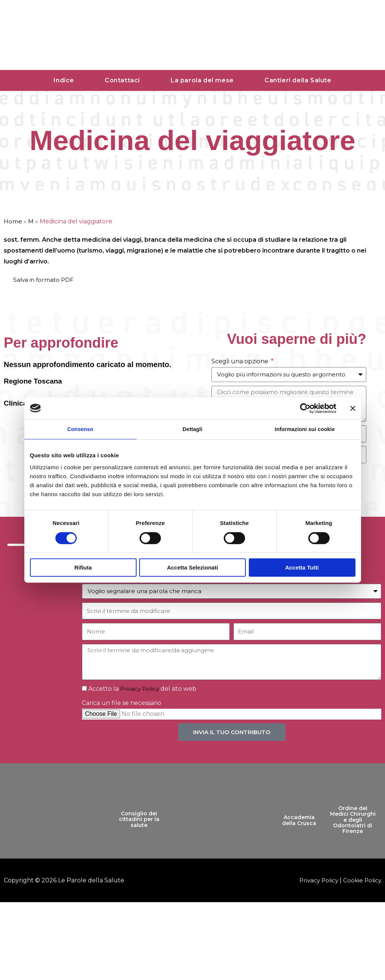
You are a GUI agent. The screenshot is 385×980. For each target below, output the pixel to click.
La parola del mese (202, 80)
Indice (64, 80)
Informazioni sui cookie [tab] (305, 429)
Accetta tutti (302, 568)
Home (13, 221)
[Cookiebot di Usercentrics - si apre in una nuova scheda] (304, 408)
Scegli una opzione (241, 361)
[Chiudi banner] (353, 408)
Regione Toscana (34, 381)
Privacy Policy (141, 689)
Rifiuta (83, 568)
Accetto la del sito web (143, 689)
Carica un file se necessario (122, 704)
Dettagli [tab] (193, 429)
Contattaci (122, 80)
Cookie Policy (361, 881)
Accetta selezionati (192, 568)
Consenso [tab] (80, 429)
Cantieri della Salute (298, 80)
